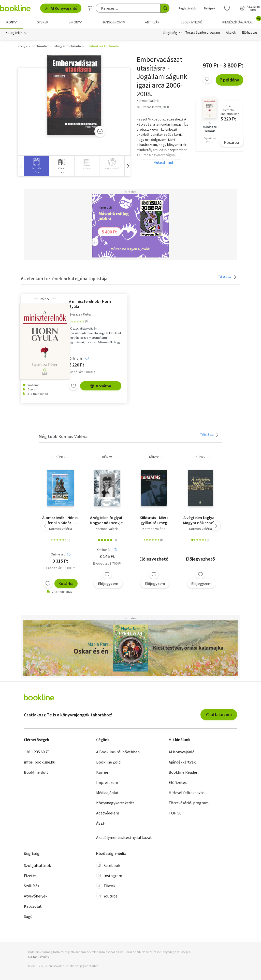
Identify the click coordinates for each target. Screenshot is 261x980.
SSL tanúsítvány (39, 957)
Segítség (170, 33)
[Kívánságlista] (227, 8)
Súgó (28, 917)
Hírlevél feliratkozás (187, 793)
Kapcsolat (33, 906)
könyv (45, 299)
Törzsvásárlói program (203, 33)
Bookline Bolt (36, 772)
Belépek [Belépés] (210, 8)
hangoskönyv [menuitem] (113, 22)
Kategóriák (14, 33)
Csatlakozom (219, 715)
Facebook (108, 866)
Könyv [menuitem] (11, 22)
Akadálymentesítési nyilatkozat (124, 837)
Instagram (109, 876)
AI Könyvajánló (61, 8)
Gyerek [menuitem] (42, 22)
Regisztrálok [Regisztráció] (187, 8)
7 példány (229, 80)
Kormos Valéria (61, 529)
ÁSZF (100, 823)
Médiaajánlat (107, 793)
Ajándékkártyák (182, 762)
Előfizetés (250, 33)
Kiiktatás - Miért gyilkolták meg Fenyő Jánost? (154, 520)
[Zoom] (100, 131)
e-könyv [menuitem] (75, 22)
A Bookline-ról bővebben (118, 752)
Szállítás (32, 886)
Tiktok (106, 886)
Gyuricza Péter (80, 314)
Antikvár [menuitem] (152, 22)
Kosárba (232, 143)
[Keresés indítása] (165, 8)
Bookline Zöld (108, 762)
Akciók (231, 33)
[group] (37, 166)
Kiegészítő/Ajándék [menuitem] (242, 20)
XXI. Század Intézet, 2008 (153, 107)
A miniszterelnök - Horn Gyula (90, 304)
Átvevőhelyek (36, 896)
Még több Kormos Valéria (63, 437)
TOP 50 (175, 813)
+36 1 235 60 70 (37, 752)
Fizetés (30, 876)
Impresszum (107, 782)
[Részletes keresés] (90, 8)
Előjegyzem (108, 583)
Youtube (107, 896)
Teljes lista (228, 277)
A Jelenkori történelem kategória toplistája (64, 279)
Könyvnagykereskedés (115, 803)
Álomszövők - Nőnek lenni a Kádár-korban (60, 520)
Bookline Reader (183, 772)
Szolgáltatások (37, 866)
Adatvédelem (108, 813)
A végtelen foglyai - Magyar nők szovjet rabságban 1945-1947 (107, 520)
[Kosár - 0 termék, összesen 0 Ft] (250, 8)
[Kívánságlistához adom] (207, 79)
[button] (127, 166)
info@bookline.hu (40, 762)
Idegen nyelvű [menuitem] (191, 22)
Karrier (102, 772)
